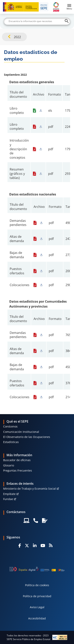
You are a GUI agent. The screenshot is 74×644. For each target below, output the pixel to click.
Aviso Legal (37, 607)
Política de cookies (37, 585)
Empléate (9, 494)
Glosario (9, 465)
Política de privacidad (37, 596)
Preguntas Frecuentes (18, 470)
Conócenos (10, 426)
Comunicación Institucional (21, 432)
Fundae (8, 499)
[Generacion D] (37, 569)
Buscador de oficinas (17, 460)
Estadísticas (11, 442)
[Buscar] (37, 21)
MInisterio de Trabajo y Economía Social (30, 489)
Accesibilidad (37, 618)
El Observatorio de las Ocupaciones (27, 437)
